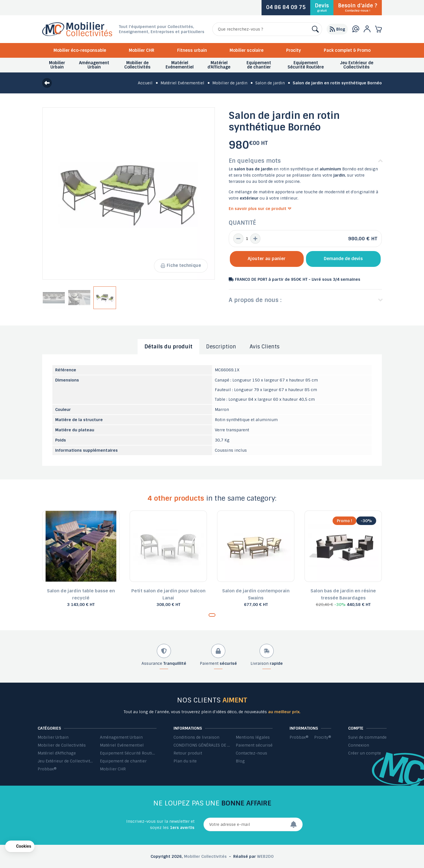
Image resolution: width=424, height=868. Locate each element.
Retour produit (188, 753)
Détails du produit (168, 347)
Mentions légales (253, 737)
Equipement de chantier (123, 761)
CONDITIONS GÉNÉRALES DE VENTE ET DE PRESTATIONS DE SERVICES (202, 745)
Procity (294, 50)
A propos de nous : (255, 300)
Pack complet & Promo (347, 50)
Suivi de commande (367, 737)
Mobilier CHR (142, 50)
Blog (240, 761)
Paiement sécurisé (254, 745)
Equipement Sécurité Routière (128, 753)
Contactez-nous (251, 753)
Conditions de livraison (196, 737)
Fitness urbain (192, 50)
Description (221, 347)
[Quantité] (247, 239)
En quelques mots (255, 161)
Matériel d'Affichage (57, 753)
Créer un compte (365, 753)
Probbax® (47, 769)
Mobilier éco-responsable (80, 50)
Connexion (359, 745)
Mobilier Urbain (53, 737)
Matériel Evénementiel (122, 745)
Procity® (323, 737)
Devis (322, 7)
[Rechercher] (267, 29)
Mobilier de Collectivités (62, 745)
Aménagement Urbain (121, 737)
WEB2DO (265, 856)
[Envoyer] (296, 824)
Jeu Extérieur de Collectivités (66, 761)
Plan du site (185, 761)
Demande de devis (343, 259)
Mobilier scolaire (247, 50)
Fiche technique (181, 265)
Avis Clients (265, 347)
